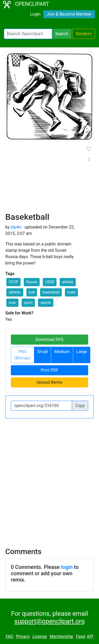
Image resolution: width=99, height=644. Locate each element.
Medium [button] (62, 352)
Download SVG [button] (50, 339)
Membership (61, 636)
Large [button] (82, 352)
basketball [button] (51, 292)
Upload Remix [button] (49, 382)
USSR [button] (50, 282)
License (40, 636)
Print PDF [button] (49, 370)
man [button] (12, 303)
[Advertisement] (49, 179)
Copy (80, 406)
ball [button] (32, 292)
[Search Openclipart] (28, 34)
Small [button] (43, 352)
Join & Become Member (69, 14)
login (67, 567)
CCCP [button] (13, 282)
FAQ (9, 636)
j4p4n (16, 227)
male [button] (71, 292)
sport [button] (28, 303)
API (90, 636)
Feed (81, 636)
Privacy (23, 636)
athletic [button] (15, 292)
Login (35, 14)
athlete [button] (68, 282)
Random (84, 34)
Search (62, 34)
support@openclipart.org (49, 621)
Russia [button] (32, 282)
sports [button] (46, 303)
